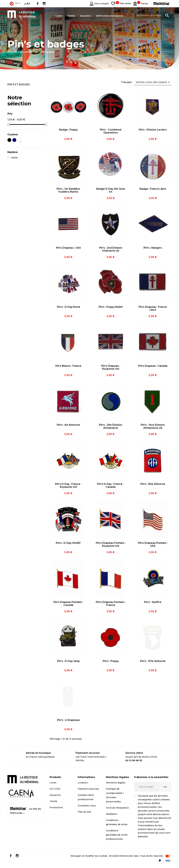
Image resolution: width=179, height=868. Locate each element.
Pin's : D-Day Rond (68, 307)
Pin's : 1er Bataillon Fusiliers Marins (68, 190)
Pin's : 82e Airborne (153, 484)
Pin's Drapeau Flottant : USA (153, 544)
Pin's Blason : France (68, 366)
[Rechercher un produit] (153, 15)
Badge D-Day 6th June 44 (111, 190)
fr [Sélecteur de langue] (14, 4)
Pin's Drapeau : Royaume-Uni (111, 367)
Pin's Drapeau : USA (68, 248)
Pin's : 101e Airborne (153, 661)
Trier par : (127, 82)
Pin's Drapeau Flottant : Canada (68, 604)
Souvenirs (55, 795)
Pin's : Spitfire (153, 602)
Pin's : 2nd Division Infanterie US (111, 249)
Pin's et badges (19, 85)
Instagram (44, 4)
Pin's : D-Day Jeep (68, 661)
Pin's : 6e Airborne (68, 425)
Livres (53, 783)
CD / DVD (55, 789)
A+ (28, 4)
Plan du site (84, 812)
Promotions (56, 807)
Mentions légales (116, 783)
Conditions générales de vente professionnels (117, 835)
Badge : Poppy (68, 130)
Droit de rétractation (117, 808)
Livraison (83, 783)
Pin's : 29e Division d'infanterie (111, 426)
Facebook (38, 4)
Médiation (112, 814)
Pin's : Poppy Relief (111, 307)
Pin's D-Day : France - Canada (111, 485)
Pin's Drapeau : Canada (153, 366)
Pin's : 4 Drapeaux (68, 720)
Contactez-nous (87, 806)
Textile (53, 801)
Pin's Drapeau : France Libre (153, 308)
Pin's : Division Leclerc (153, 130)
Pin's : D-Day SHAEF (68, 543)
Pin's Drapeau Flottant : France (111, 604)
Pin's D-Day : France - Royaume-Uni (68, 485)
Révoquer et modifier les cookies (89, 856)
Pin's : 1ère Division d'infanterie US (153, 426)
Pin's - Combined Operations (111, 131)
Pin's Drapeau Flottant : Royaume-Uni (111, 544)
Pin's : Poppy (111, 661)
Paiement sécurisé (88, 789)
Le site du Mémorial (26, 811)
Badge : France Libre (153, 189)
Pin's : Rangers (153, 248)
